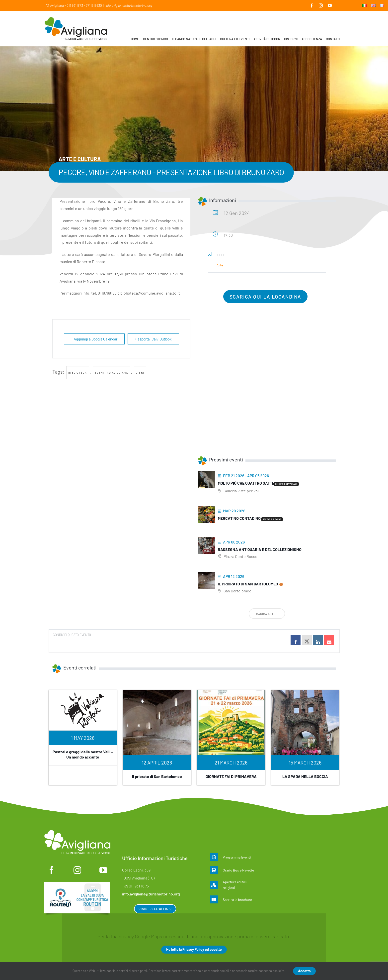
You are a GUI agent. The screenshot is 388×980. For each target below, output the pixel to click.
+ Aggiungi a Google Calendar (94, 339)
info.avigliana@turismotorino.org (129, 5)
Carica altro (267, 614)
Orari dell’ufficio (155, 909)
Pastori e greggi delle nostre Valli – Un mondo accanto (83, 754)
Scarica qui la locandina (265, 297)
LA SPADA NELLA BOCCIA (305, 776)
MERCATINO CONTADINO (239, 518)
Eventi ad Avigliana (112, 373)
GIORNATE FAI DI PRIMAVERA (231, 776)
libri (140, 373)
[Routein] (77, 884)
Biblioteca (78, 373)
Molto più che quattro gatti (245, 483)
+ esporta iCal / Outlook (153, 339)
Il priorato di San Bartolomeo (248, 584)
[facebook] (51, 870)
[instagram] (77, 870)
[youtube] (103, 870)
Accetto (304, 971)
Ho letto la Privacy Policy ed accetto (194, 949)
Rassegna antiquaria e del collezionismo (260, 549)
